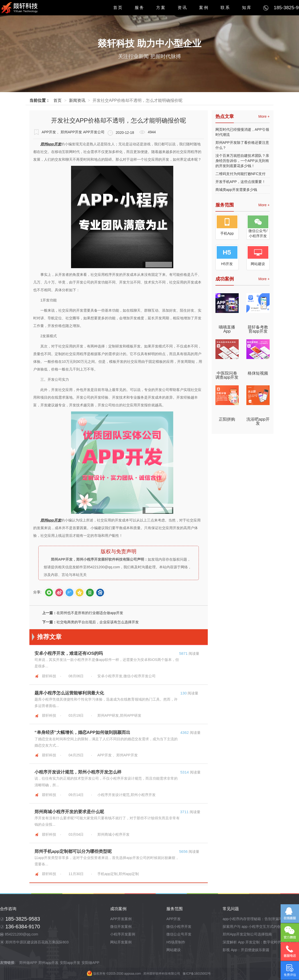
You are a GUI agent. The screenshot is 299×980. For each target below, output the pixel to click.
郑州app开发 (48, 963)
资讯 (182, 8)
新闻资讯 (77, 100)
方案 (161, 8)
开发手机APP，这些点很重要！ (240, 182)
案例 (204, 8)
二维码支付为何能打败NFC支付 (241, 174)
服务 (140, 8)
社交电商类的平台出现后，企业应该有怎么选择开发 (98, 622)
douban (90, 592)
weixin (49, 592)
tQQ (69, 592)
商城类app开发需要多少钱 (236, 190)
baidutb (100, 592)
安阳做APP (90, 963)
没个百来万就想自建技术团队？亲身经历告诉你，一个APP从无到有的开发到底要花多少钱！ (242, 161)
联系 (225, 8)
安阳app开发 (70, 963)
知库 (247, 8)
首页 (118, 8)
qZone (80, 592)
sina (59, 592)
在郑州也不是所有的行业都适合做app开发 (90, 613)
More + (264, 116)
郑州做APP (28, 963)
